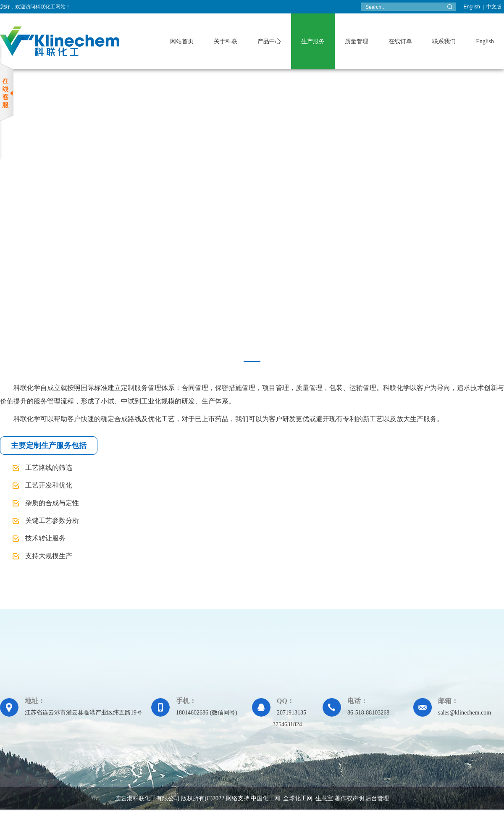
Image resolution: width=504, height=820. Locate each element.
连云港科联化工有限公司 (147, 798)
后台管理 (377, 798)
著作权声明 (349, 798)
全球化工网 (298, 798)
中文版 (494, 7)
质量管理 (357, 41)
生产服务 (313, 41)
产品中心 (269, 41)
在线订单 (400, 41)
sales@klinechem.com (465, 713)
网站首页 (182, 41)
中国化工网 (265, 798)
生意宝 (324, 798)
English (472, 7)
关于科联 (226, 41)
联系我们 (444, 41)
